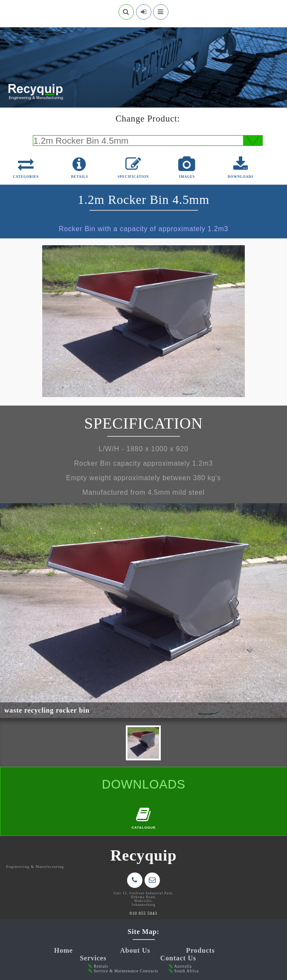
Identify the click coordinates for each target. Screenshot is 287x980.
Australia (183, 966)
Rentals (101, 966)
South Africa (187, 971)
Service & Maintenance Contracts (126, 971)
